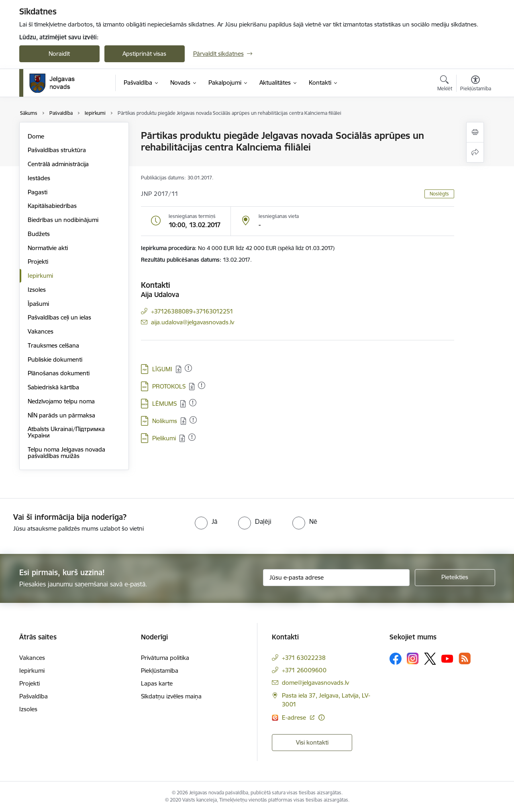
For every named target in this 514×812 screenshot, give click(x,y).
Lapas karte (157, 683)
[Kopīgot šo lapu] (475, 152)
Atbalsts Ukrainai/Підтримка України (66, 432)
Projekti (38, 262)
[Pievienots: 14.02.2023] (188, 368)
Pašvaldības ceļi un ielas (59, 317)
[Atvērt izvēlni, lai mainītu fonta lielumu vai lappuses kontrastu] (476, 84)
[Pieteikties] (455, 578)
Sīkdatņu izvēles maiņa (171, 696)
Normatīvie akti (48, 248)
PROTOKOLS (169, 386)
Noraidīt (59, 54)
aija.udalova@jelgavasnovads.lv (193, 322)
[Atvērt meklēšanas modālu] (445, 84)
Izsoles (37, 290)
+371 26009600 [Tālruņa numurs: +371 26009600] (304, 670)
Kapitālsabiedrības (52, 206)
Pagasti (38, 192)
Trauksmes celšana (53, 345)
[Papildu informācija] (321, 717)
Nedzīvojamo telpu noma (61, 401)
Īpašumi (38, 304)
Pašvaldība (34, 696)
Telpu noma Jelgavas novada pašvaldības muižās (66, 453)
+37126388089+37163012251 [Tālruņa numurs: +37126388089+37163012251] (192, 311)
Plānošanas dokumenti (59, 373)
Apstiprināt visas (144, 54)
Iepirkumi (40, 276)
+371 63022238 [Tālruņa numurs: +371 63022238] (304, 658)
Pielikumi (164, 438)
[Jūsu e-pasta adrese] (336, 578)
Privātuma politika (165, 658)
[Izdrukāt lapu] (475, 132)
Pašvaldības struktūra (57, 150)
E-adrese (295, 717)
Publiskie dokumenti (55, 359)
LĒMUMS (164, 404)
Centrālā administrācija (58, 164)
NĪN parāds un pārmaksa (61, 415)
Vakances (41, 331)
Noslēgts (439, 194)
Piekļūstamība (160, 671)
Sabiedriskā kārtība (53, 387)
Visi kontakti (312, 742)
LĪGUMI (162, 369)
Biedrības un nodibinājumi (63, 220)
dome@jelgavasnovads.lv (315, 683)
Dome (36, 136)
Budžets (39, 234)
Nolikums (165, 421)
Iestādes (39, 178)
